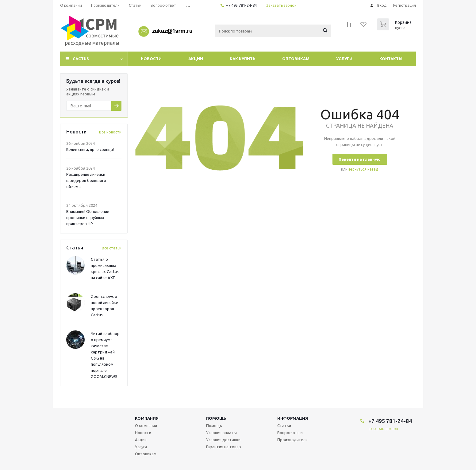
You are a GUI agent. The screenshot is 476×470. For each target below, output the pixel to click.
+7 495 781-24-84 (241, 5)
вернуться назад (363, 169)
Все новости (110, 132)
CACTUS (81, 59)
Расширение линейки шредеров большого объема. (86, 180)
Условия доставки (223, 440)
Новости (151, 59)
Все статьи (112, 248)
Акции (196, 59)
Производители (292, 440)
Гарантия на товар (224, 447)
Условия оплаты (221, 433)
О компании (146, 426)
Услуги (344, 59)
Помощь (216, 418)
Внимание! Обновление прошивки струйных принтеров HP (88, 218)
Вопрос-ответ (291, 433)
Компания (147, 418)
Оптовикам (296, 59)
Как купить (243, 59)
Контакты (391, 59)
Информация (293, 418)
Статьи (284, 426)
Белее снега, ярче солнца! (90, 149)
